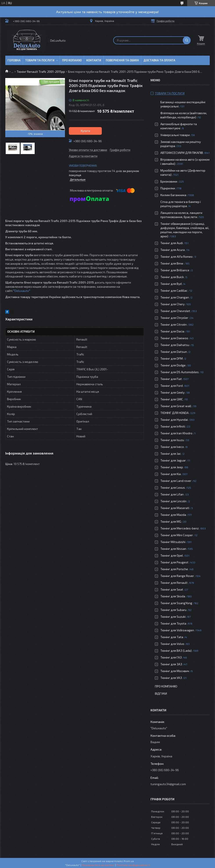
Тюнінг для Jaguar (173, 460)
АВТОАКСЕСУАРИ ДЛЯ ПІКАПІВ (182, 153)
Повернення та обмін (122, 60)
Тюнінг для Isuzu (172, 440)
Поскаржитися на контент (98, 865)
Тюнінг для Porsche (174, 569)
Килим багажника (173, 195)
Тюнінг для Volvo (172, 644)
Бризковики (169, 181)
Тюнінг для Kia (171, 474)
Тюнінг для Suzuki (173, 617)
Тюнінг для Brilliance (175, 270)
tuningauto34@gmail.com (168, 784)
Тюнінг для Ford (172, 386)
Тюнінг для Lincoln (173, 501)
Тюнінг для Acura (173, 250)
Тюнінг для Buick (172, 277)
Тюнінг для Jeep (172, 467)
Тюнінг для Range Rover (177, 576)
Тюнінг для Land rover (176, 481)
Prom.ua (129, 861)
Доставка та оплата (159, 60)
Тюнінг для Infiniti (173, 426)
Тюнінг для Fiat (171, 379)
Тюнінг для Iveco (172, 447)
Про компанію (166, 686)
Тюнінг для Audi (172, 243)
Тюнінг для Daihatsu (175, 345)
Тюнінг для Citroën (174, 324)
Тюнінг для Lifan (172, 494)
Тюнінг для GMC (172, 399)
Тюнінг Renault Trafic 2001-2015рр (41, 72)
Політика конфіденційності (133, 865)
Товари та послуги (40, 60)
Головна (14, 60)
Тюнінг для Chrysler (174, 318)
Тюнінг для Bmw (172, 263)
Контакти (94, 60)
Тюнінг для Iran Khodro (176, 433)
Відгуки (161, 693)
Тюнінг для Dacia (172, 331)
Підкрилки (168, 188)
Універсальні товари (175, 135)
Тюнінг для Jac (171, 454)
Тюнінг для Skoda (173, 596)
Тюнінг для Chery (172, 304)
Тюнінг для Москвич (175, 671)
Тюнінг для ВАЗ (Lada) (176, 651)
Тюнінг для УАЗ (171, 678)
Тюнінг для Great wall (176, 406)
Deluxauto (22, 291)
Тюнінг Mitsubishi (173, 542)
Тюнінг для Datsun (174, 352)
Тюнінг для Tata (172, 637)
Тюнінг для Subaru (173, 610)
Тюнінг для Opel (172, 555)
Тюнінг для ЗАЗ (171, 664)
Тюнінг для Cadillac (174, 290)
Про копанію (72, 60)
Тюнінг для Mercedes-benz (180, 528)
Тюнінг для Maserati (175, 508)
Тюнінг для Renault (174, 583)
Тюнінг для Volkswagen (177, 630)
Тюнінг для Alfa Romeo (176, 256)
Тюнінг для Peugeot (174, 562)
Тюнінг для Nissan (173, 549)
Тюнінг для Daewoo (174, 338)
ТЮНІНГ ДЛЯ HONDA (175, 413)
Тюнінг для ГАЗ (171, 657)
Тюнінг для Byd (171, 284)
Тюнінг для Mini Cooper (177, 535)
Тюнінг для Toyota (173, 623)
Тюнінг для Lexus (173, 487)
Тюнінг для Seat (172, 589)
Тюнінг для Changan (175, 297)
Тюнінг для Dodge (173, 365)
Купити (85, 131)
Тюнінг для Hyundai (174, 420)
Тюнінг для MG (171, 521)
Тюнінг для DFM (172, 358)
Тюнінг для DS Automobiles (180, 372)
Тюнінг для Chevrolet (175, 311)
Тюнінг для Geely (172, 392)
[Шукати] (187, 40)
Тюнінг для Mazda (173, 515)
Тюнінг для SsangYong (176, 603)
